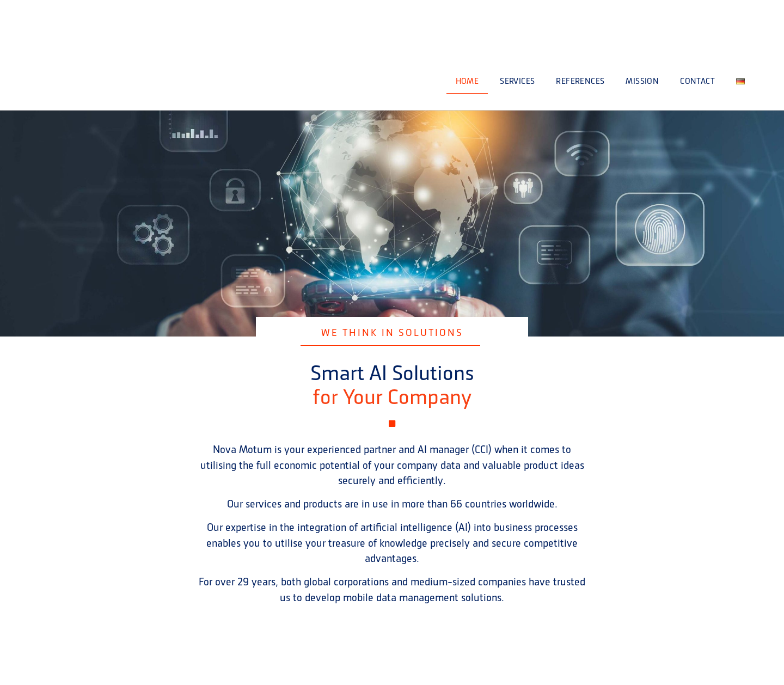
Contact (697, 81)
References (580, 81)
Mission (642, 81)
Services (517, 81)
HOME (467, 81)
